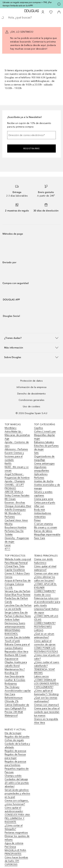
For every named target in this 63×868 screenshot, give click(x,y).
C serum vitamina (44, 524)
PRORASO (10, 488)
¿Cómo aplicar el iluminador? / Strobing (46, 692)
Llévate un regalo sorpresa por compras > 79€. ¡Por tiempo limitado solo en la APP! (27, 4)
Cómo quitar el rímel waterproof (45, 568)
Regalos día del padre (17, 737)
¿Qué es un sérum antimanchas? (44, 636)
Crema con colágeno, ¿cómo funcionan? (17, 802)
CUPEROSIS (11, 865)
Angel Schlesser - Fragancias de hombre (17, 476)
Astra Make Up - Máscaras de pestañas (17, 433)
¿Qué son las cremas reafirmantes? (46, 700)
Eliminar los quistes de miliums (17, 838)
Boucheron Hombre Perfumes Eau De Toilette (16, 531)
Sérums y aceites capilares (43, 494)
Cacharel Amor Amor (16, 520)
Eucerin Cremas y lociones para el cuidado (14, 456)
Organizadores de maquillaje (44, 458)
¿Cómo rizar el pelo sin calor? (47, 657)
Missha (9, 524)
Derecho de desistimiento (32, 394)
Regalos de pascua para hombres (15, 763)
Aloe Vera (40, 723)
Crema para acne (44, 499)
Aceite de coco (43, 595)
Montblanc (11, 428)
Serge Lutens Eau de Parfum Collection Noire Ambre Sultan (18, 616)
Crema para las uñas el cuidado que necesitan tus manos (47, 712)
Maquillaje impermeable (47, 535)
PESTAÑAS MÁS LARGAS (43, 629)
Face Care (40, 538)
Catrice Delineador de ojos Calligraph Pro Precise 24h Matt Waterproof (17, 710)
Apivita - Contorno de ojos (17, 444)
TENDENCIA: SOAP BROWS (45, 671)
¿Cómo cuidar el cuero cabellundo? (47, 664)
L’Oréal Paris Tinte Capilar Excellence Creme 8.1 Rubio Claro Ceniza (17, 572)
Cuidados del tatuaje (16, 779)
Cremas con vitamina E (47, 705)
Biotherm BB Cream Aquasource (15, 657)
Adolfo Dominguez (15, 510)
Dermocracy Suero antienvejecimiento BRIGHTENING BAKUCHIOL (15, 629)
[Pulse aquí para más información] (59, 4)
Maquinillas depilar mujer (45, 437)
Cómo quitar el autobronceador (14, 809)
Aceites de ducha (44, 481)
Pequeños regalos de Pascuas (17, 770)
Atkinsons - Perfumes (16, 449)
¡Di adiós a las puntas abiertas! (17, 785)
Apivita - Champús (15, 481)
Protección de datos (32, 381)
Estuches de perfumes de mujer (46, 448)
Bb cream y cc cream (46, 527)
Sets (36, 453)
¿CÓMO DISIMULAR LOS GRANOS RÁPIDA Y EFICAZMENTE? (46, 684)
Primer (37, 520)
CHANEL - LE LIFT (14, 485)
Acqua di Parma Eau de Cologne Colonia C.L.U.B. (18, 584)
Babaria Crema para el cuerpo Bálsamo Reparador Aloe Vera (17, 648)
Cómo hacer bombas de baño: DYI (16, 859)
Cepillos (39, 428)
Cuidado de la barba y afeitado (17, 746)
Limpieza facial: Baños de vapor (46, 611)
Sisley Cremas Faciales (17, 495)
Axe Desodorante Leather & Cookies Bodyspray (15, 680)
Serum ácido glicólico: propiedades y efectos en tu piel (17, 793)
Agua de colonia (14, 843)
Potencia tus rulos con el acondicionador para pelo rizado (47, 602)
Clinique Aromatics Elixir (18, 506)
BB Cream (10, 499)
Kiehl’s (8, 464)
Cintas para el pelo (45, 503)
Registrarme (32, 149)
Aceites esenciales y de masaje (47, 487)
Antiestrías (40, 517)
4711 (7, 549)
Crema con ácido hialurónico (44, 561)
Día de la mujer (13, 733)
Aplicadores (41, 474)
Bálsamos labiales (44, 442)
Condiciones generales (32, 400)
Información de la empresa (32, 387)
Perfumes (39, 478)
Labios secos (41, 676)
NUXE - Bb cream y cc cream (17, 469)
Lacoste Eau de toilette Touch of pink (17, 639)
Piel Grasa (10, 847)
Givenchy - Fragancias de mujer (17, 540)
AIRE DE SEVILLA (14, 492)
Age (7, 439)
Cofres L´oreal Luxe (45, 432)
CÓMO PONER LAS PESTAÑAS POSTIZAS (46, 650)
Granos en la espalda (46, 719)
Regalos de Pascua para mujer (15, 756)
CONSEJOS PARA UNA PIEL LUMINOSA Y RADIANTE (17, 818)
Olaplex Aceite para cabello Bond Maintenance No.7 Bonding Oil (16, 668)
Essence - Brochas (15, 503)
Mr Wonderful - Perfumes (13, 515)
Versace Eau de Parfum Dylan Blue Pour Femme (18, 593)
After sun (39, 506)
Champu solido (13, 776)
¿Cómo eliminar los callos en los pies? (45, 579)
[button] (32, 338)
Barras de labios (43, 531)
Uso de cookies (32, 407)
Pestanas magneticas (16, 833)
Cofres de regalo (14, 740)
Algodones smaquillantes (42, 469)
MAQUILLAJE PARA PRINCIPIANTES (15, 852)
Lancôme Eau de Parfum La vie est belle (18, 607)
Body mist (40, 510)
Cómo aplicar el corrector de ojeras (45, 643)
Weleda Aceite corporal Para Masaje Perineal (18, 561)
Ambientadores (43, 513)
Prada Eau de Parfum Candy (16, 600)
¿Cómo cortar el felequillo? (14, 827)
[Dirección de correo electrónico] (32, 135)
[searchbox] (32, 18)
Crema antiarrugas (44, 464)
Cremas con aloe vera (46, 573)
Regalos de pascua (15, 751)
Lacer (8, 545)
